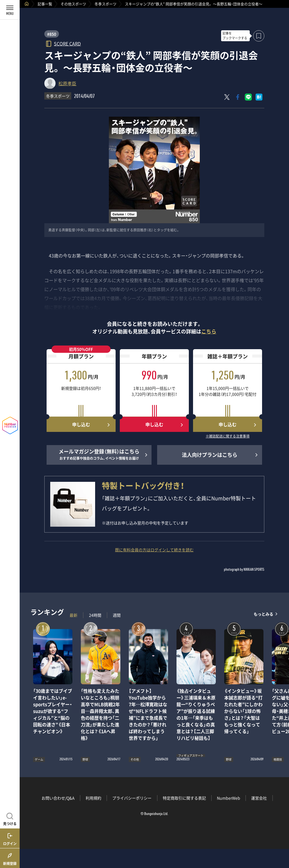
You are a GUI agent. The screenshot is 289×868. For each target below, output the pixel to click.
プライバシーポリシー (132, 798)
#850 (52, 34)
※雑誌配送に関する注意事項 (228, 436)
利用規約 (93, 798)
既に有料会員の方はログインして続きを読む (154, 550)
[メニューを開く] (10, 10)
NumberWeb (229, 798)
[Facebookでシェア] (238, 97)
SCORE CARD (67, 43)
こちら (209, 331)
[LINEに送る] (248, 97)
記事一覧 (45, 4)
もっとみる (263, 614)
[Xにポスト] (227, 97)
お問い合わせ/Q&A (58, 798)
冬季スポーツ (105, 4)
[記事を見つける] (10, 818)
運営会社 (259, 798)
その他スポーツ (73, 4)
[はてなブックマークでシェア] (259, 97)
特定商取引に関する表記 (184, 798)
